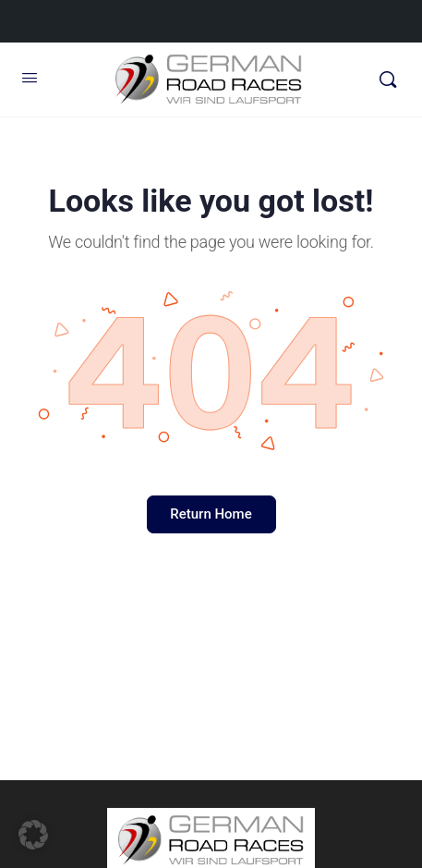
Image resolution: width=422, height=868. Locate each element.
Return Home (211, 514)
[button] (33, 835)
